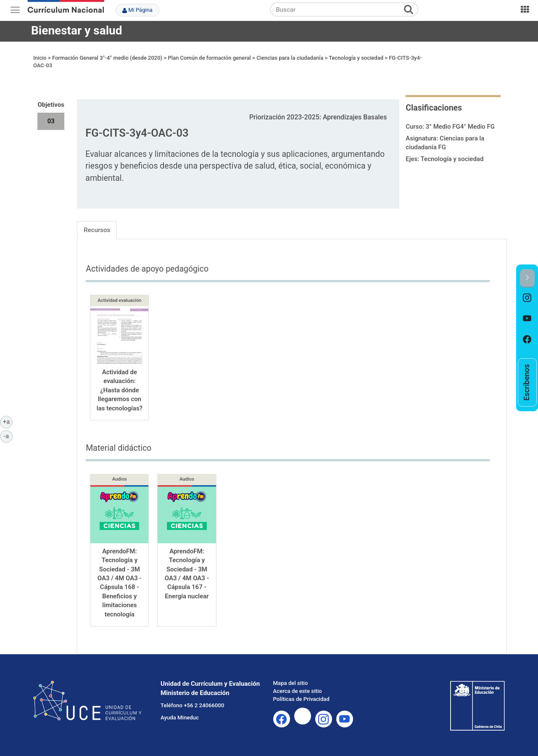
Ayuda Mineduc (180, 718)
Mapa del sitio (291, 683)
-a (8, 436)
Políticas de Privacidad (301, 699)
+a (8, 421)
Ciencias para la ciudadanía (290, 58)
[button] (527, 278)
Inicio (40, 58)
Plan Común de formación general (209, 58)
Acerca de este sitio (298, 691)
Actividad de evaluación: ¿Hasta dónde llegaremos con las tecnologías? (120, 390)
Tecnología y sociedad (356, 58)
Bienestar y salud (77, 30)
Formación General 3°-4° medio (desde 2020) (107, 58)
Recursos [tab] (97, 230)
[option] (527, 298)
